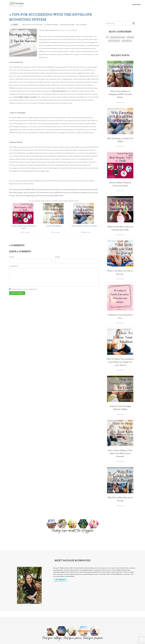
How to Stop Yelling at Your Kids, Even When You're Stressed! (120, 453)
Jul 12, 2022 (25, 232)
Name (12, 257)
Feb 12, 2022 (120, 506)
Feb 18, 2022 (120, 461)
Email (58, 257)
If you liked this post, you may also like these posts (54, 201)
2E (107, 37)
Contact (60, 580)
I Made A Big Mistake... (54, 226)
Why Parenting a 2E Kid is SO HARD (84, 226)
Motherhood (127, 41)
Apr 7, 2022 (120, 414)
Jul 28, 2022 (86, 232)
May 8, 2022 (120, 323)
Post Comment (17, 293)
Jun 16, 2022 (120, 279)
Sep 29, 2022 (120, 102)
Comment (14, 266)
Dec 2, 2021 (55, 232)
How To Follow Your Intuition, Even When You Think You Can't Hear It (120, 362)
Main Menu (137, 5)
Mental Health (114, 41)
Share (15, 25)
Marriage (130, 37)
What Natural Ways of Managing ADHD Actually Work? (120, 94)
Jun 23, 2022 (120, 235)
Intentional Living (68, 25)
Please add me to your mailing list (24, 289)
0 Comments (81, 25)
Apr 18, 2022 (120, 370)
